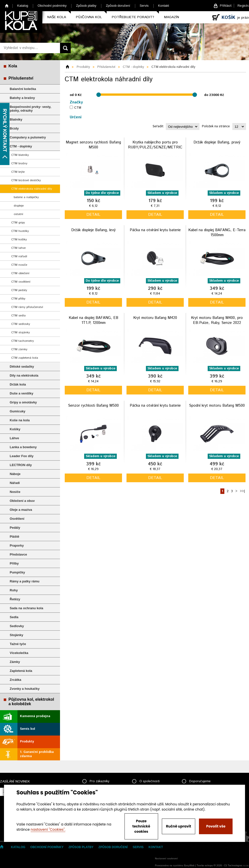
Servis (144, 6)
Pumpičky (17, 572)
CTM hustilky (20, 231)
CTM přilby (18, 299)
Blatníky (16, 119)
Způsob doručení (118, 6)
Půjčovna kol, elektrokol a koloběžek (31, 702)
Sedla (14, 617)
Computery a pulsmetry (28, 137)
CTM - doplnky (21, 146)
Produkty (27, 742)
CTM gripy (18, 223)
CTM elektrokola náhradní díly (32, 189)
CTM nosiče (19, 265)
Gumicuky (18, 411)
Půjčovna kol (89, 17)
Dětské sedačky (22, 367)
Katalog (23, 6)
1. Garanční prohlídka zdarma (37, 754)
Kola (13, 66)
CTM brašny (19, 163)
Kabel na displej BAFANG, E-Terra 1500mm (217, 233)
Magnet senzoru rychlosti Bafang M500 (93, 145)
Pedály (15, 528)
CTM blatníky (20, 155)
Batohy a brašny (22, 98)
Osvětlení (17, 519)
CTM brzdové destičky (26, 180)
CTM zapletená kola (25, 358)
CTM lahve (18, 248)
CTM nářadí (19, 256)
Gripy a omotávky (23, 402)
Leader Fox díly (22, 456)
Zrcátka (15, 680)
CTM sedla (18, 316)
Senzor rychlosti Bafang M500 (93, 406)
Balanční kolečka (23, 89)
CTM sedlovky (21, 324)
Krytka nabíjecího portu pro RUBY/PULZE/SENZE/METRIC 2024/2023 (155, 147)
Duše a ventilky (22, 393)
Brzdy (14, 128)
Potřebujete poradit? (133, 17)
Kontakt (164, 6)
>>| (242, 491)
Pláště (14, 537)
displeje (19, 206)
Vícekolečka (19, 653)
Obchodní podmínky (52, 6)
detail (93, 215)
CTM (78, 108)
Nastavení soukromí (166, 859)
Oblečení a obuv (22, 501)
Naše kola (57, 17)
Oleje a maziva (21, 510)
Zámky (15, 662)
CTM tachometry (23, 341)
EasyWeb (189, 866)
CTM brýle (18, 172)
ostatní (18, 214)
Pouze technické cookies (141, 826)
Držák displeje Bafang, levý (93, 230)
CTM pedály (19, 290)
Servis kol (28, 729)
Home (7, 6)
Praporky (17, 545)
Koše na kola (20, 420)
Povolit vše (216, 826)
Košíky (15, 429)
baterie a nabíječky (26, 197)
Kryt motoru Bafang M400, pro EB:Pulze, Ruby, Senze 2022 (217, 320)
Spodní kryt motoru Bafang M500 (217, 406)
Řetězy (15, 599)
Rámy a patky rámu (25, 581)
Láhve (14, 438)
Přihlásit (226, 6)
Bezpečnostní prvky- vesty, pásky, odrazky (31, 109)
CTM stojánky (21, 332)
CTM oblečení (20, 273)
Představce (18, 554)
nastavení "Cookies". (48, 829)
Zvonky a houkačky (25, 689)
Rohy (14, 590)
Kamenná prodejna (35, 716)
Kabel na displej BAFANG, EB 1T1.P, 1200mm (93, 320)
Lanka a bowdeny (23, 447)
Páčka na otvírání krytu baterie (155, 230)
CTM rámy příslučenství (27, 307)
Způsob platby (86, 6)
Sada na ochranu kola (26, 608)
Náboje (15, 474)
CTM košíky (19, 239)
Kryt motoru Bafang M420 (155, 318)
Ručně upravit (178, 826)
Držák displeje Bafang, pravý (217, 142)
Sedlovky (17, 626)
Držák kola (18, 384)
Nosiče (15, 492)
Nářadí (15, 483)
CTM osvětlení (21, 282)
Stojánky (16, 635)
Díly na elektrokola (24, 375)
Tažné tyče (18, 644)
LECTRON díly (21, 465)
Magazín (172, 17)
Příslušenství (21, 78)
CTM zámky (19, 349)
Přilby (14, 563)
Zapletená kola (21, 671)
